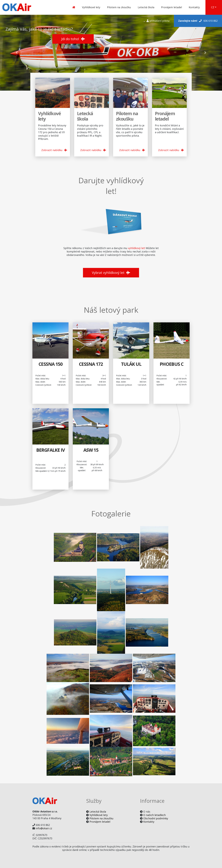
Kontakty (194, 7)
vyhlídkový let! (137, 248)
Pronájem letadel (172, 7)
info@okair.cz (44, 828)
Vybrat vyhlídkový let (111, 273)
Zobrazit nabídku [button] (54, 150)
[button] (17, 53)
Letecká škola (146, 7)
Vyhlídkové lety (91, 7)
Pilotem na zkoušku (119, 7)
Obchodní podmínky (156, 818)
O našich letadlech (154, 815)
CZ (213, 7)
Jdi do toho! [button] (73, 39)
